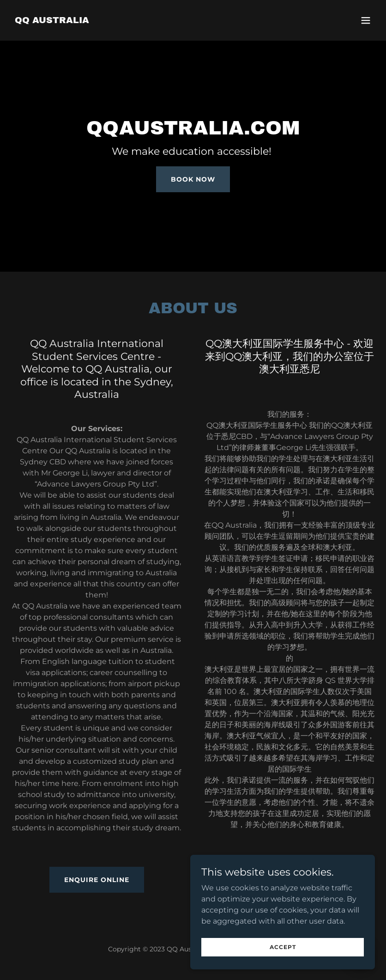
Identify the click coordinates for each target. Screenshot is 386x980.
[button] (366, 20)
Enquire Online (97, 880)
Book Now (193, 179)
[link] (52, 21)
